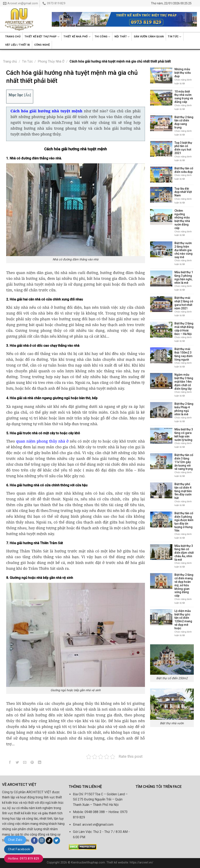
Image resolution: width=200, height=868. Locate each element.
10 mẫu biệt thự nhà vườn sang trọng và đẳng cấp (184, 97)
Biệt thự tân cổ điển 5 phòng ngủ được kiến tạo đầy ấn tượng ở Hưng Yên (184, 522)
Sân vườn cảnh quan (149, 36)
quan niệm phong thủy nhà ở (42, 441)
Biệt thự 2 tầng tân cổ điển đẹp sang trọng (184, 122)
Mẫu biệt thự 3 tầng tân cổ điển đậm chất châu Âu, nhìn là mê (184, 553)
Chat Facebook (19, 849)
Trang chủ (13, 36)
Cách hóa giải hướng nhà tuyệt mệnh (46, 111)
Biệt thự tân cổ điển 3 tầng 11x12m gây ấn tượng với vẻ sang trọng (184, 462)
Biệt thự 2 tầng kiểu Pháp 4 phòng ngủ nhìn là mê (184, 409)
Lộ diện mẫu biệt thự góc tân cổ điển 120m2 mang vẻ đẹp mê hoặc (183, 620)
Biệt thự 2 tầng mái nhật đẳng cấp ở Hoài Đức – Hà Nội (184, 329)
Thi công (102, 37)
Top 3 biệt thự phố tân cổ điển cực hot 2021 (183, 148)
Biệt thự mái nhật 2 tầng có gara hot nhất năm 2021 (184, 303)
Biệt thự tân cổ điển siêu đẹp (184, 170)
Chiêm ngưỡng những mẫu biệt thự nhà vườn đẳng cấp (182, 219)
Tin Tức (175, 37)
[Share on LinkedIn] (40, 763)
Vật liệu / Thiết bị (18, 45)
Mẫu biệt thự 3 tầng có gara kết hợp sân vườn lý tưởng (184, 435)
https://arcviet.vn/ (141, 863)
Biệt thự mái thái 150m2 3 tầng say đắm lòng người (184, 354)
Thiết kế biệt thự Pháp (42, 37)
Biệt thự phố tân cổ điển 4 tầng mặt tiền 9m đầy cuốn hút (183, 491)
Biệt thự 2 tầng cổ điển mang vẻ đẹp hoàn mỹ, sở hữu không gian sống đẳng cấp (184, 585)
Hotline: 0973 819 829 (24, 859)
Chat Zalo (15, 840)
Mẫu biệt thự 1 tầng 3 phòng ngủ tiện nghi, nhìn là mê (184, 277)
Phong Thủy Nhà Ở (51, 61)
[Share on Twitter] (17, 763)
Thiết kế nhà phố (77, 37)
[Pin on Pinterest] (32, 763)
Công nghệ (42, 45)
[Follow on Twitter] (57, 841)
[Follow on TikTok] (49, 841)
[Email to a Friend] (25, 763)
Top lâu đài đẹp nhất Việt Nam (183, 192)
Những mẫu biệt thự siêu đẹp (183, 73)
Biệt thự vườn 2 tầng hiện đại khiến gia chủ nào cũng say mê (184, 250)
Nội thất (122, 37)
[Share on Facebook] (10, 763)
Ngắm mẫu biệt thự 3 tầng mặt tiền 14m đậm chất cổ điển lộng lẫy (184, 382)
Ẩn (28, 95)
